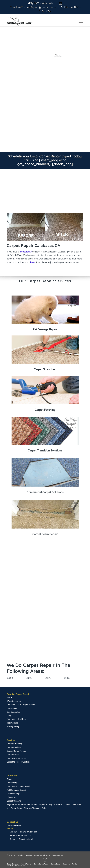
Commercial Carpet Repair (19, 786)
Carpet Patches (14, 747)
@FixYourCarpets (42, 3)
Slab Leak (11, 797)
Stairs (9, 779)
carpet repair (26, 252)
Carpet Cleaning (14, 801)
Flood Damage (13, 794)
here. (33, 262)
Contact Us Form (14, 825)
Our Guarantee (13, 712)
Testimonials (12, 723)
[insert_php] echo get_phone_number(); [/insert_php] (45, 162)
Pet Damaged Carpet (16, 790)
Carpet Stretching (15, 744)
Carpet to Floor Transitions (19, 762)
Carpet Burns (13, 755)
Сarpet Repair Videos (16, 719)
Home (9, 697)
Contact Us (12, 708)
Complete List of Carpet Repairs (21, 705)
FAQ (9, 716)
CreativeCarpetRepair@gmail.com (33, 7)
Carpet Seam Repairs (16, 758)
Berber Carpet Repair (16, 751)
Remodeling (12, 783)
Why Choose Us (14, 701)
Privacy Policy (13, 726)
